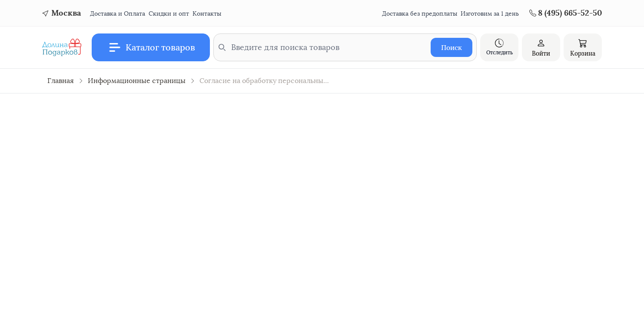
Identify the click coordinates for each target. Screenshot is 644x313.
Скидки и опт (169, 14)
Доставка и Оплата (118, 14)
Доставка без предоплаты (420, 14)
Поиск (451, 47)
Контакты (207, 14)
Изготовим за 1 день (490, 14)
